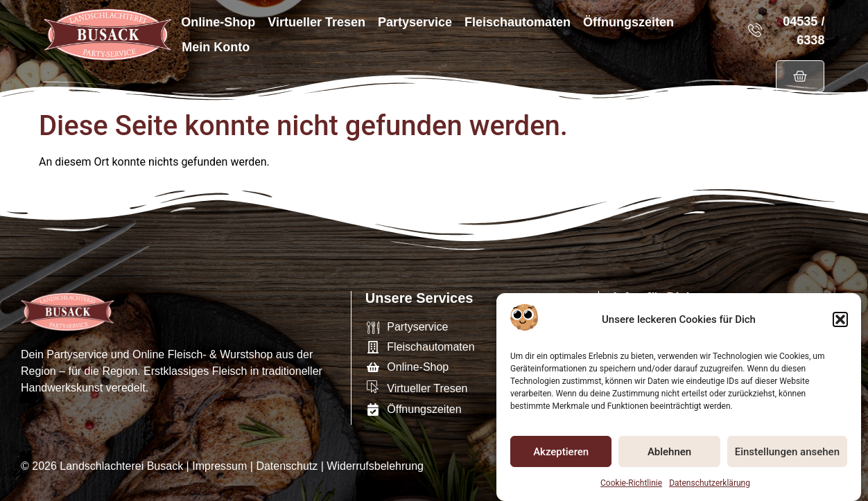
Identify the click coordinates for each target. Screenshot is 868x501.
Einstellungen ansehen (787, 452)
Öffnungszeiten (628, 22)
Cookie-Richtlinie (631, 484)
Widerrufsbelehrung (375, 466)
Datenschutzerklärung (710, 484)
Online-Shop (218, 22)
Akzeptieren (561, 452)
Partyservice (415, 22)
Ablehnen (669, 452)
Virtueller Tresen (316, 22)
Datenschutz (287, 466)
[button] (840, 321)
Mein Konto (216, 47)
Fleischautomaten (518, 22)
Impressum (219, 466)
